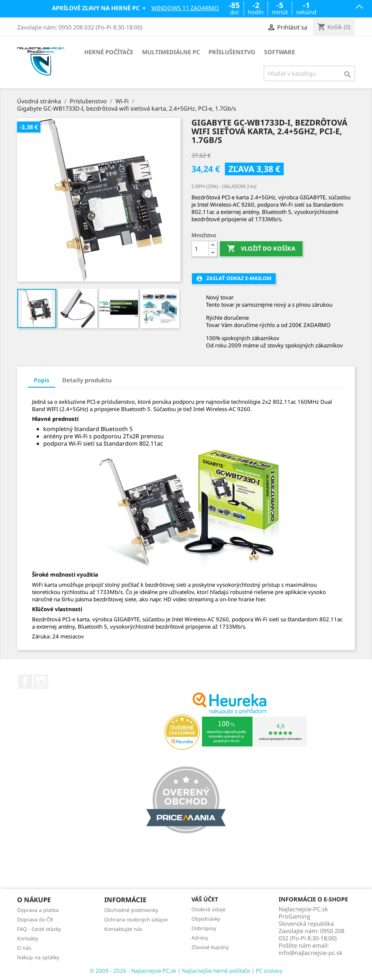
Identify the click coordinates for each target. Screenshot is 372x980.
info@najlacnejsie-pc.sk (311, 953)
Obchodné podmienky (131, 910)
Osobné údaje (209, 909)
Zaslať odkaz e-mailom (234, 278)
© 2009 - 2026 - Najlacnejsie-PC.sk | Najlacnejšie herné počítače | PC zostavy (186, 971)
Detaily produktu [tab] (87, 380)
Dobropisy (204, 928)
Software (280, 52)
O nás (24, 948)
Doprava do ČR (35, 919)
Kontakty (28, 938)
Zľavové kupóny (210, 947)
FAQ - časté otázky (39, 929)
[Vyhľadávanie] (309, 73)
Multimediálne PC (171, 52)
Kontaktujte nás (123, 929)
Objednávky (206, 919)
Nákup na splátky (38, 957)
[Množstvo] (200, 249)
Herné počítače (109, 52)
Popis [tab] (42, 380)
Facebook (25, 682)
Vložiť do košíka (261, 249)
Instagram (41, 682)
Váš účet (205, 900)
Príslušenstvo (232, 52)
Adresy (200, 938)
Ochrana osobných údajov (136, 919)
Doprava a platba (38, 910)
